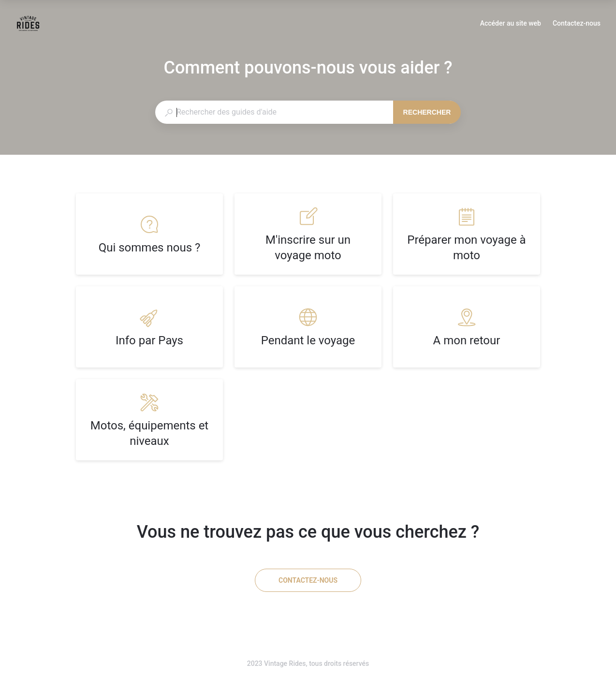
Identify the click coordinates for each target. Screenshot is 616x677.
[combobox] (274, 112)
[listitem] (149, 234)
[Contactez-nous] (308, 580)
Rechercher (427, 112)
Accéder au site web (511, 24)
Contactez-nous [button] (577, 23)
